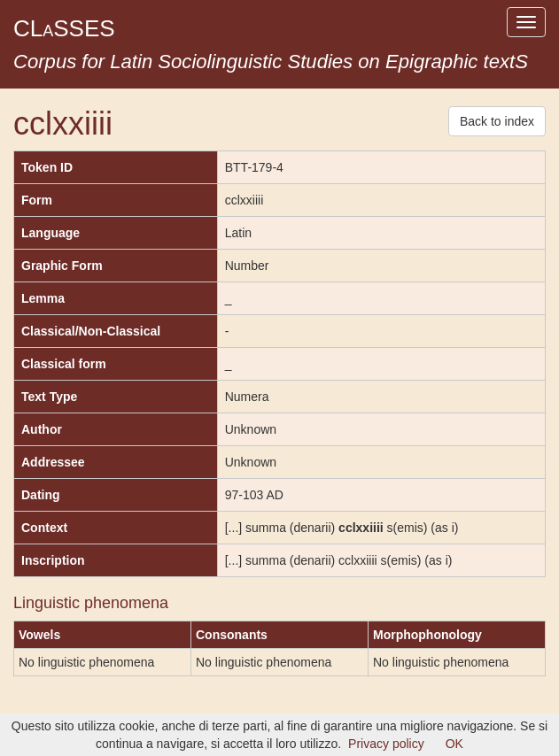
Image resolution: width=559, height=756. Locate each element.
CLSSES (64, 28)
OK (454, 744)
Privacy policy (386, 744)
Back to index (497, 121)
